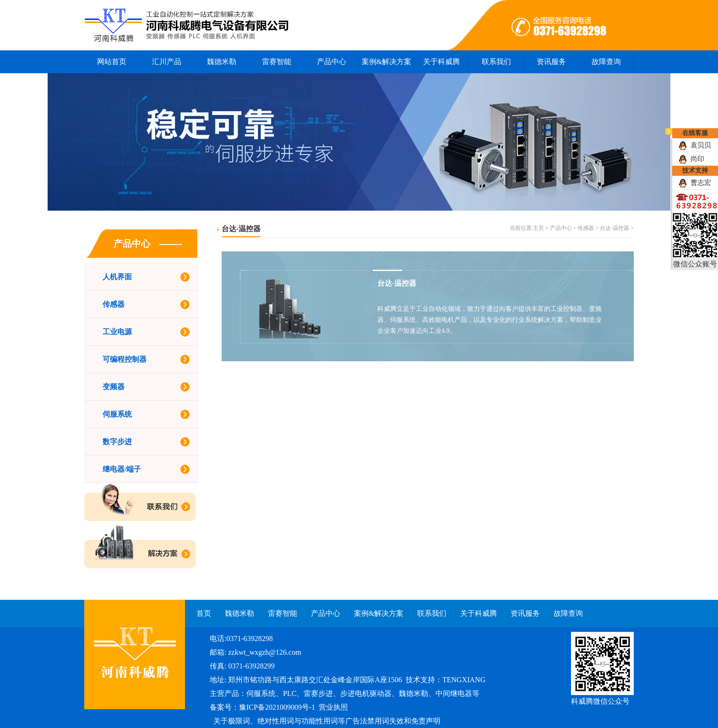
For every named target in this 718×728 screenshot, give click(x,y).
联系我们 (496, 62)
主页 (538, 228)
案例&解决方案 (386, 62)
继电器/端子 (122, 469)
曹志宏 (695, 183)
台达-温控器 (615, 228)
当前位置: (521, 228)
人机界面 (117, 277)
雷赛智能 (277, 62)
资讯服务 (551, 62)
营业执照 (333, 707)
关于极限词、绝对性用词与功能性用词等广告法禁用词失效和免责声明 (327, 721)
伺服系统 (117, 414)
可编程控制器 (125, 359)
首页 (204, 613)
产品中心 (332, 62)
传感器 (114, 304)
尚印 (691, 159)
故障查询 (606, 62)
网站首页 (112, 62)
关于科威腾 (441, 62)
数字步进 (117, 442)
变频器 (114, 387)
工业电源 (117, 332)
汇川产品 (167, 62)
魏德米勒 (222, 62)
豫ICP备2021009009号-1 (277, 707)
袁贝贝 (695, 145)
